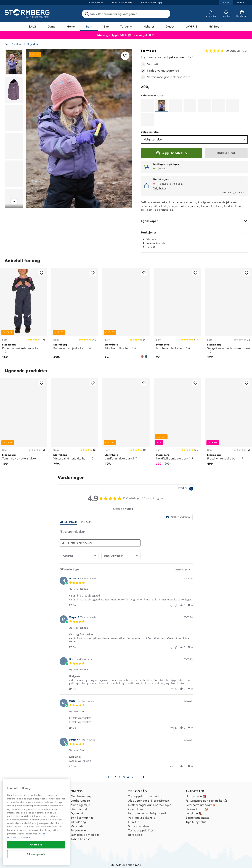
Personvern (78, 812)
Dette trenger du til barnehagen (150, 787)
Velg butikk (160, 170)
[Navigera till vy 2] (14, 90)
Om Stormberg (81, 778)
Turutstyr (126, 27)
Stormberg (149, 51)
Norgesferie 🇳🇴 (196, 778)
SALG (32, 27)
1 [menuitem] (116, 759)
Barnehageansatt (197, 800)
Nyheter (149, 27)
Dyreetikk (77, 795)
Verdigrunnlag (80, 783)
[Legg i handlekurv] (171, 135)
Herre (71, 27)
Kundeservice (22, 778)
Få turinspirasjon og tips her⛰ (206, 783)
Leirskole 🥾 (194, 795)
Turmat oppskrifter (141, 812)
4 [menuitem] (128, 759)
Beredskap (136, 817)
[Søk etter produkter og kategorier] (127, 14)
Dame (52, 27)
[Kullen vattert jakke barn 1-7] (75, 297)
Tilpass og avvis (36, 854)
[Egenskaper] (194, 203)
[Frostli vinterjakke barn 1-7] (229, 405)
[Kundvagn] (242, 14)
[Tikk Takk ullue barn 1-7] (126, 297)
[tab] (178, 499)
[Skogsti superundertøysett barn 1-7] (229, 297)
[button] (74, 587)
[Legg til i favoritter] (125, 56)
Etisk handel (79, 791)
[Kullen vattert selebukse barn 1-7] (23, 297)
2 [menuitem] (120, 759)
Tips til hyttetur (196, 804)
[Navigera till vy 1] (14, 62)
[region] (36, 822)
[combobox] (79, 538)
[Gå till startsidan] (28, 14)
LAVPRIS (191, 27)
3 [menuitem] (124, 759)
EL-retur (133, 804)
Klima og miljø (80, 787)
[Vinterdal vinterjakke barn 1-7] (75, 405)
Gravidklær (136, 791)
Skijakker (32, 44)
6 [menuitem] (136, 759)
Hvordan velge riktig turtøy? (147, 795)
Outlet (170, 27)
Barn (89, 27)
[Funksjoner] (194, 214)
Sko (106, 27)
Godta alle (36, 845)
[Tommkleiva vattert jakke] (23, 405)
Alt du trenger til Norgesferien (149, 783)
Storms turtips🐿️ (197, 791)
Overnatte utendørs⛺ (201, 787)
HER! (151, 35)
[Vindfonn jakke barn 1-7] (126, 405)
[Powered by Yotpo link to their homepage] (186, 471)
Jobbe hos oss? (81, 821)
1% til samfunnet (82, 800)
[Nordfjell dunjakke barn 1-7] (177, 405)
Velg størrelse (195, 121)
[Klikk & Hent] (226, 135)
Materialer (78, 808)
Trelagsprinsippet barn (144, 778)
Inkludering (78, 804)
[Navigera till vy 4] (14, 146)
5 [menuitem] (132, 759)
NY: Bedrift (216, 27)
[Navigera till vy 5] (14, 174)
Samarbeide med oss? (86, 817)
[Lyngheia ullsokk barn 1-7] (177, 297)
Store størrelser (139, 808)
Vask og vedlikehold (142, 800)
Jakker (18, 44)
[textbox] (192, 553)
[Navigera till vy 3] (14, 118)
